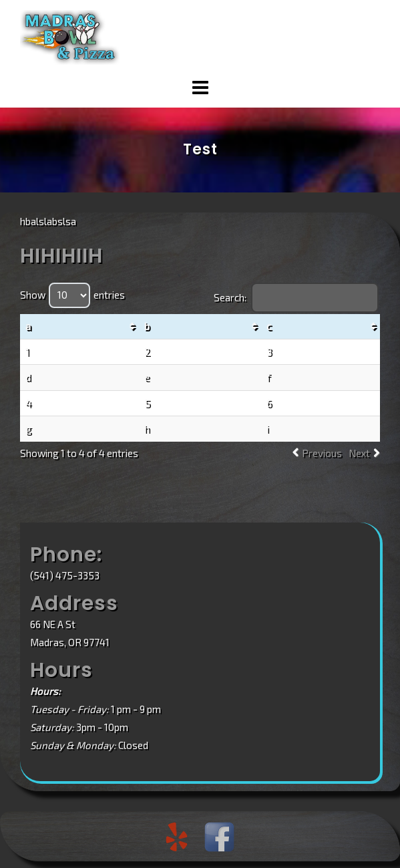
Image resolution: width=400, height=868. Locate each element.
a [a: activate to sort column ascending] (28, 326)
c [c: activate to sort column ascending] (269, 326)
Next (359, 453)
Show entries (72, 295)
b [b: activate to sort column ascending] (147, 326)
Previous (322, 453)
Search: (296, 297)
